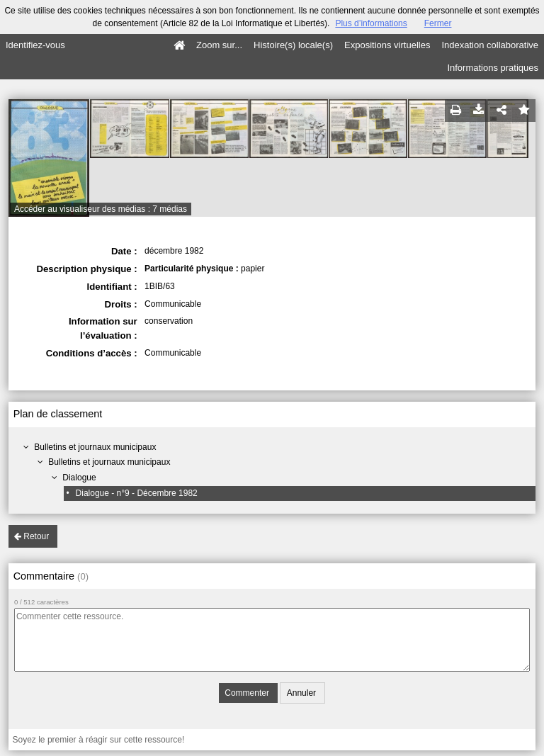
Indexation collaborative (490, 45)
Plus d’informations (371, 23)
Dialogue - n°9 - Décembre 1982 (137, 493)
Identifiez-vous (35, 45)
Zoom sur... (219, 45)
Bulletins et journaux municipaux (95, 447)
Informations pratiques (493, 68)
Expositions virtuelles (387, 45)
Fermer (438, 23)
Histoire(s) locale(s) (293, 45)
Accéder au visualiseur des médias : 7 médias (101, 209)
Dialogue (79, 478)
